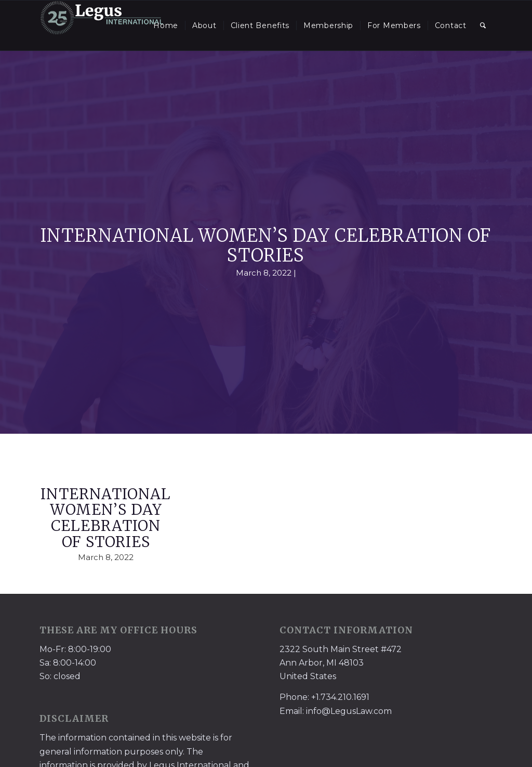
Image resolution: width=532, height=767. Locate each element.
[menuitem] (166, 25)
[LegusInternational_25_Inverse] (102, 25)
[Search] (483, 25)
